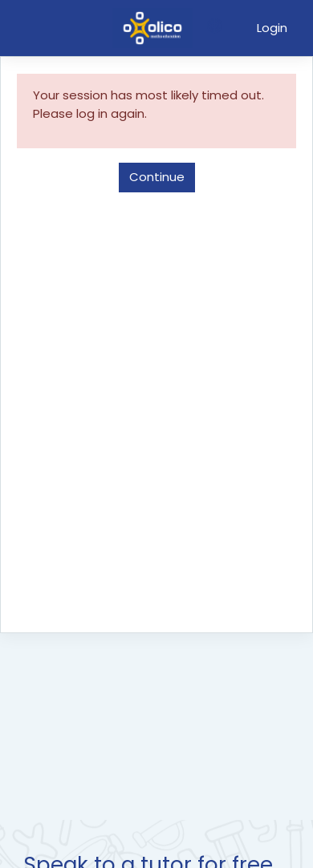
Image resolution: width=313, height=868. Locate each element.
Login (272, 28)
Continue (157, 177)
